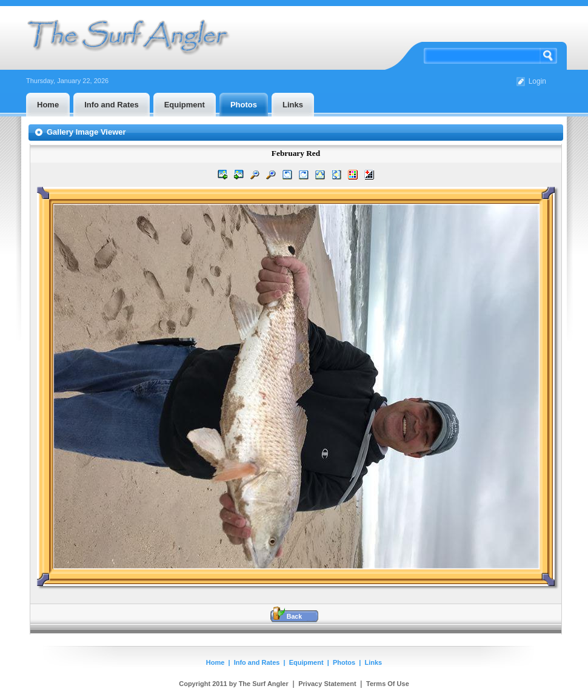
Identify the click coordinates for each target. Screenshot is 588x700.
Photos (344, 662)
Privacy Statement (327, 684)
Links (374, 662)
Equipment (306, 662)
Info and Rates (257, 662)
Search (549, 56)
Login (537, 81)
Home (215, 662)
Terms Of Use (388, 684)
